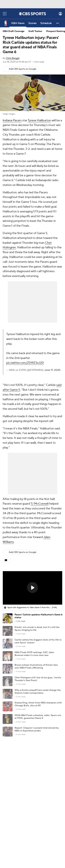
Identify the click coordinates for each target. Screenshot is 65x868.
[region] (32, 588)
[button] (58, 23)
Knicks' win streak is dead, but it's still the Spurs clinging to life (37, 629)
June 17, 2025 (52, 370)
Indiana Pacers (12, 120)
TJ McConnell (40, 504)
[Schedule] (46, 23)
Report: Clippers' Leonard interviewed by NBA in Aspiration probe (37, 729)
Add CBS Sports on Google (23, 69)
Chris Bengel (13, 58)
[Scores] (32, 23)
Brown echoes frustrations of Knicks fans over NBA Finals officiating (36, 666)
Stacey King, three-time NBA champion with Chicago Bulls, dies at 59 (38, 704)
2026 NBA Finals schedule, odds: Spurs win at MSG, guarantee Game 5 (38, 717)
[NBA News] (18, 23)
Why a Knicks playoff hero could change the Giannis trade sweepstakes (38, 692)
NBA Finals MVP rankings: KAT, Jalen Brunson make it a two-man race (34, 654)
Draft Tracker (35, 31)
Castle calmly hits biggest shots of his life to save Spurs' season (38, 641)
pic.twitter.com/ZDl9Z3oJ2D (25, 363)
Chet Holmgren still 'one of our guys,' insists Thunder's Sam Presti (38, 679)
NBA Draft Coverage (14, 31)
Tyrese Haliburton (39, 120)
